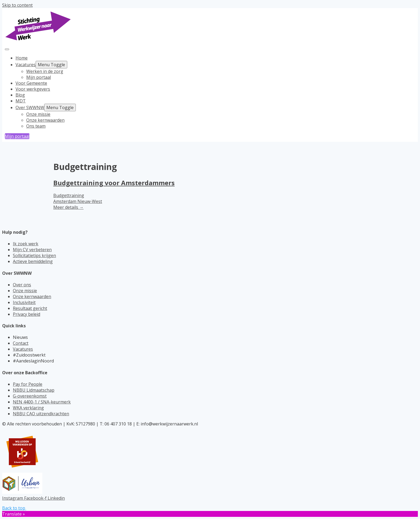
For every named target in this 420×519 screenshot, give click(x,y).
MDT (21, 101)
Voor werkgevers (33, 89)
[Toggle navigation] (7, 49)
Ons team (36, 126)
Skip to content (17, 5)
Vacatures (26, 65)
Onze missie (38, 114)
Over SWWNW (30, 107)
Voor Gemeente (31, 83)
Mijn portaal (39, 77)
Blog (20, 95)
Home (22, 58)
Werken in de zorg (45, 71)
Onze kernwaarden (45, 120)
